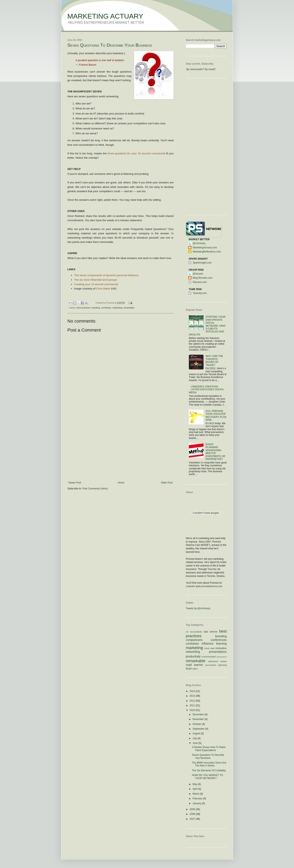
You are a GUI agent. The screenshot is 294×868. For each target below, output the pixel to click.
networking (193, 652)
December (199, 714)
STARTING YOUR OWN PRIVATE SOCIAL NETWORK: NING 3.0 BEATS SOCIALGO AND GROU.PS (207, 326)
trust (189, 668)
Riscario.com (200, 282)
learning (221, 644)
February (198, 798)
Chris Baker (103, 289)
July (195, 738)
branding (96, 308)
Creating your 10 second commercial (96, 284)
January (197, 803)
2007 (193, 819)
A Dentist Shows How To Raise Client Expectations (209, 749)
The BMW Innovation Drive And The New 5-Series (209, 764)
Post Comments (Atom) (95, 489)
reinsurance (222, 657)
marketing (117, 308)
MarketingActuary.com (205, 248)
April (195, 789)
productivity (193, 656)
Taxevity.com (200, 293)
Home (121, 483)
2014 (193, 691)
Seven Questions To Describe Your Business (110, 45)
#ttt (187, 632)
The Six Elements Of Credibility (209, 770)
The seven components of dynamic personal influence (106, 275)
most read (209, 648)
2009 (193, 809)
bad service (211, 632)
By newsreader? (195, 69)
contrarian (106, 308)
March (196, 794)
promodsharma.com (211, 586)
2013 (193, 696)
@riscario (198, 274)
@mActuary (199, 243)
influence (208, 644)
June (195, 743)
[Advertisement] (120, 451)
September (199, 729)
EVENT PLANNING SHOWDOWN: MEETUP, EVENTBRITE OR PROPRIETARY (215, 452)
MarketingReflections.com (207, 252)
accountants (196, 632)
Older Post (167, 483)
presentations (218, 652)
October (197, 724)
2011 (193, 705)
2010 (193, 710)
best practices (84, 308)
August (197, 733)
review (223, 661)
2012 (193, 701)
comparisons (194, 640)
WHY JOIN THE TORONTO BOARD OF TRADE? (214, 361)
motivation (221, 648)
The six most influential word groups (96, 280)
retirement (213, 661)
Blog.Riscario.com (203, 278)
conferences (219, 640)
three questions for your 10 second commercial (136, 153)
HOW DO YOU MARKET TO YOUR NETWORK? (207, 777)
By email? (210, 69)
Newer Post (75, 483)
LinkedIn (190, 586)
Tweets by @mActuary (198, 608)
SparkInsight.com (202, 263)
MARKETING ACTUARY (105, 16)
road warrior (194, 665)
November (199, 719)
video (195, 669)
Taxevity (212, 569)
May (195, 784)
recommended (209, 657)
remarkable (129, 308)
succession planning (216, 665)
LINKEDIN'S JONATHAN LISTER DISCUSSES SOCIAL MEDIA (206, 390)
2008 (193, 814)
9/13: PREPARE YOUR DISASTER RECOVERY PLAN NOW (216, 415)
